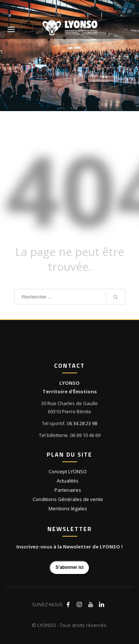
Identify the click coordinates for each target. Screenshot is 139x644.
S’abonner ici (69, 567)
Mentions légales (68, 508)
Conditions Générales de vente (68, 499)
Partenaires (68, 490)
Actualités (68, 481)
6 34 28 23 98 (83, 423)
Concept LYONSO (68, 471)
